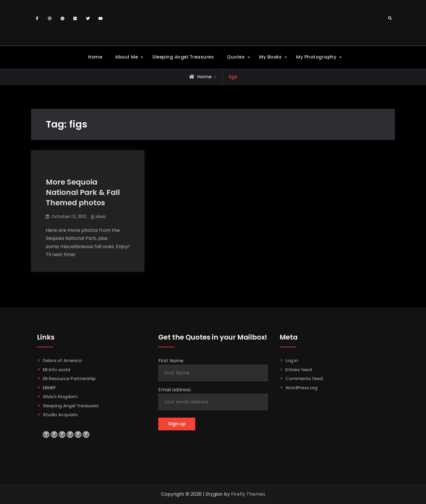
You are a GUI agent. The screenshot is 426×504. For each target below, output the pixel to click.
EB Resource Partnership (69, 378)
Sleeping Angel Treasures (183, 57)
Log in (292, 360)
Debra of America (62, 360)
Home (95, 57)
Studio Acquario (60, 415)
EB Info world (57, 370)
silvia (100, 216)
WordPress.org (301, 388)
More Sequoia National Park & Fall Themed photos (83, 192)
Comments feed (304, 378)
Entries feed (299, 370)
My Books (270, 57)
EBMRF (49, 388)
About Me (126, 57)
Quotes (236, 57)
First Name (171, 361)
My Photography (316, 57)
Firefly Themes (248, 494)
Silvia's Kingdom (60, 396)
